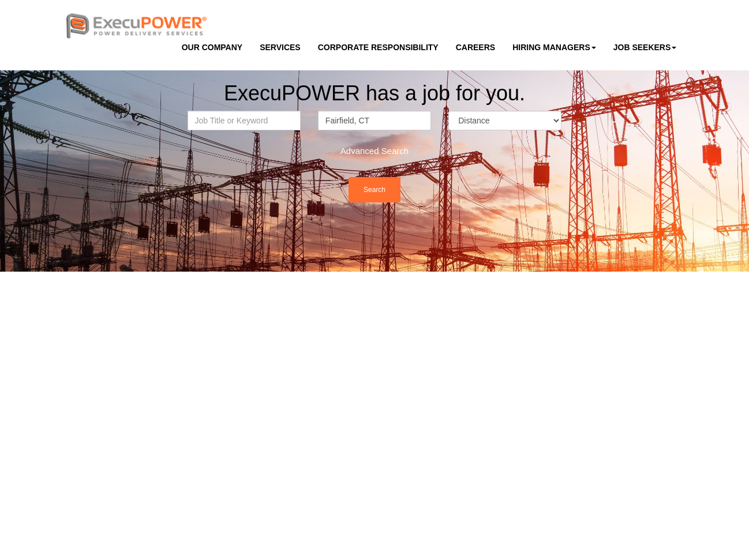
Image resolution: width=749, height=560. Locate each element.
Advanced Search (374, 151)
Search (374, 190)
